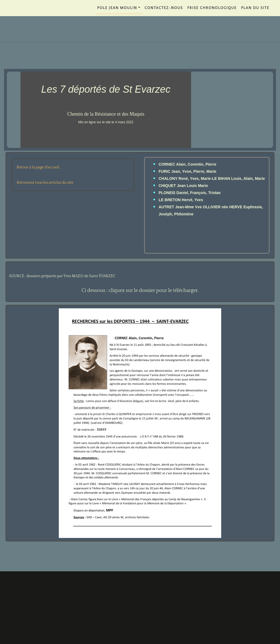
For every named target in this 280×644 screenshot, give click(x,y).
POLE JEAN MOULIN (117, 8)
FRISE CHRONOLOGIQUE (212, 8)
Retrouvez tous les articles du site (45, 183)
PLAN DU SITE (255, 8)
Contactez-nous (164, 8)
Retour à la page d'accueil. (38, 167)
